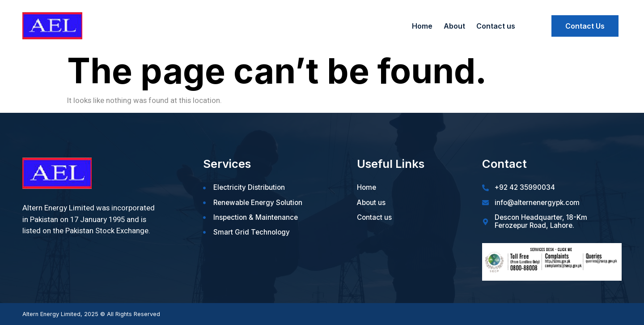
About (454, 26)
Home (422, 26)
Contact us (496, 26)
